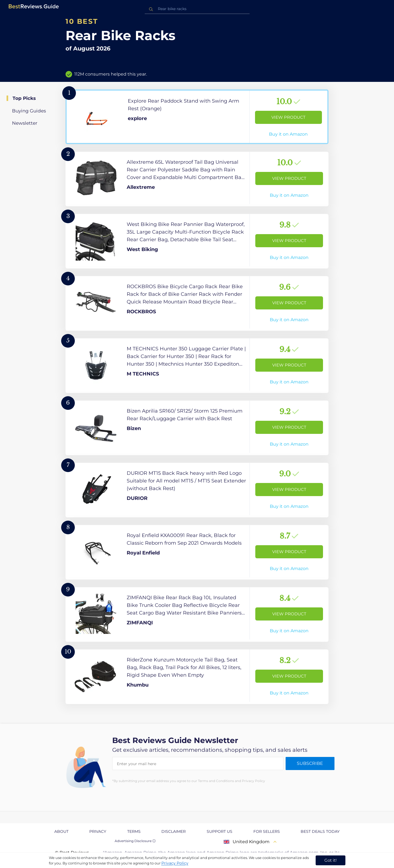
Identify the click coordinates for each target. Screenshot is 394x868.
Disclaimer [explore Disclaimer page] (174, 831)
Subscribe (310, 763)
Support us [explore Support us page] (220, 831)
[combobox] (197, 9)
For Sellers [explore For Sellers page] (267, 831)
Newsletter (25, 123)
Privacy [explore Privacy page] (98, 831)
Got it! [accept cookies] (331, 860)
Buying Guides (29, 111)
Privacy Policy (175, 863)
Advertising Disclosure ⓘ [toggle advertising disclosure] (135, 841)
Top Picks (24, 98)
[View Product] (197, 117)
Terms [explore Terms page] (134, 831)
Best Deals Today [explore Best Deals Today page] (320, 831)
